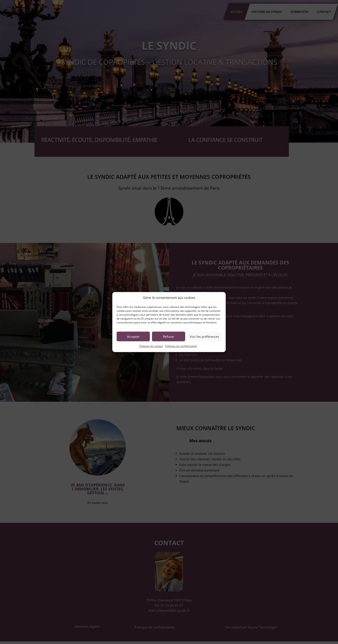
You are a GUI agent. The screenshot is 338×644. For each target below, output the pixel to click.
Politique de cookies (151, 346)
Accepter (133, 337)
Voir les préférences (204, 337)
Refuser (169, 337)
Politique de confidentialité (181, 346)
